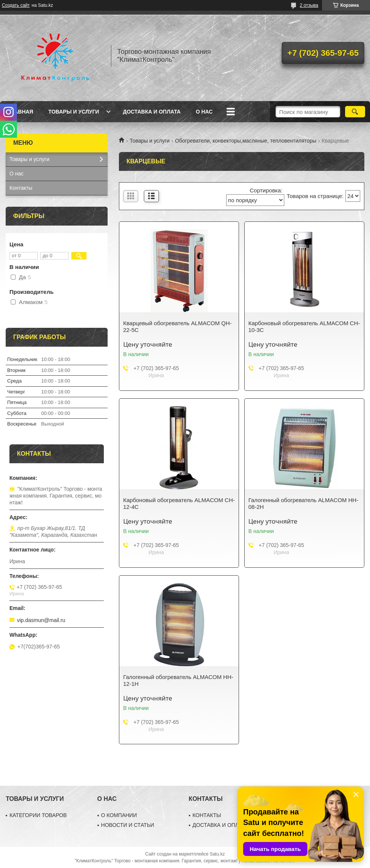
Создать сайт (16, 5)
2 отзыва (309, 5)
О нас (204, 112)
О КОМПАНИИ (119, 815)
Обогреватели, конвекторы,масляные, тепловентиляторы (246, 141)
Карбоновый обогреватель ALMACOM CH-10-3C (304, 326)
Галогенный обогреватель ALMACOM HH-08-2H (303, 503)
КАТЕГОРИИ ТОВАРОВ (38, 815)
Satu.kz (217, 854)
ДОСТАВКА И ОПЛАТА (220, 825)
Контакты (21, 188)
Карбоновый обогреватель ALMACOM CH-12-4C (179, 503)
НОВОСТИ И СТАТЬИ (128, 825)
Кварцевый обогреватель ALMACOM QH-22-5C (177, 326)
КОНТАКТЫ (207, 815)
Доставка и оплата (152, 112)
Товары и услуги (74, 112)
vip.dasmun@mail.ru (41, 620)
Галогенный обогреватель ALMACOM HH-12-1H (178, 680)
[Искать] (355, 112)
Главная (20, 112)
